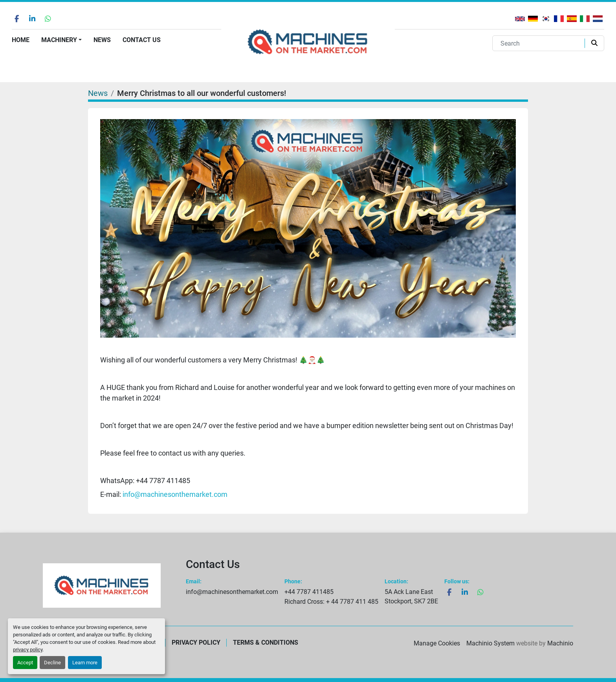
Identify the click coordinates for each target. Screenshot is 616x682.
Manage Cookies (437, 643)
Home (21, 40)
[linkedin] (32, 18)
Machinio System (490, 643)
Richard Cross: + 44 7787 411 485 (331, 602)
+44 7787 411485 (309, 592)
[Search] (540, 43)
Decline (52, 663)
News (102, 40)
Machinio (560, 643)
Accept (25, 663)
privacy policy (28, 650)
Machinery (59, 40)
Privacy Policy (196, 642)
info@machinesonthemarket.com (175, 494)
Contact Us (142, 40)
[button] (61, 40)
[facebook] (16, 18)
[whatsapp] (48, 18)
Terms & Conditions (266, 642)
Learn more (85, 663)
